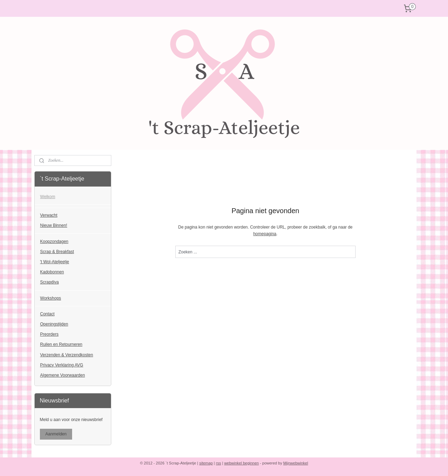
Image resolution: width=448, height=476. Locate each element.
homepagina (265, 234)
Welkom (48, 197)
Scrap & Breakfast (57, 252)
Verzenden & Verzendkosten (67, 355)
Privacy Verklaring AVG (62, 365)
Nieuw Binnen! (54, 225)
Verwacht (49, 215)
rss (219, 463)
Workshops (51, 298)
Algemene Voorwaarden (63, 375)
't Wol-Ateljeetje (55, 262)
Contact (47, 314)
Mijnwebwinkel (296, 463)
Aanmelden (56, 434)
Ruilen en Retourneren (61, 344)
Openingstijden (54, 324)
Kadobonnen (52, 272)
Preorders (50, 334)
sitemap (206, 463)
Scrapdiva (50, 282)
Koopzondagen (54, 241)
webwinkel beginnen (241, 463)
